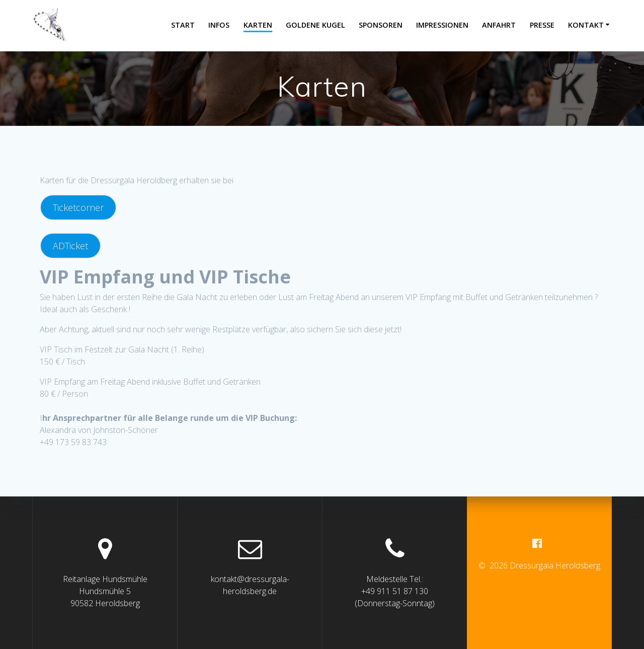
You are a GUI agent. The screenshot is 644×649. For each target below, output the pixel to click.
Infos (219, 25)
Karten (258, 25)
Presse (542, 25)
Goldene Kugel (315, 25)
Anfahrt (499, 25)
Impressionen (442, 25)
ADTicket (70, 246)
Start (183, 25)
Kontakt (586, 25)
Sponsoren (381, 25)
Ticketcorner (78, 207)
